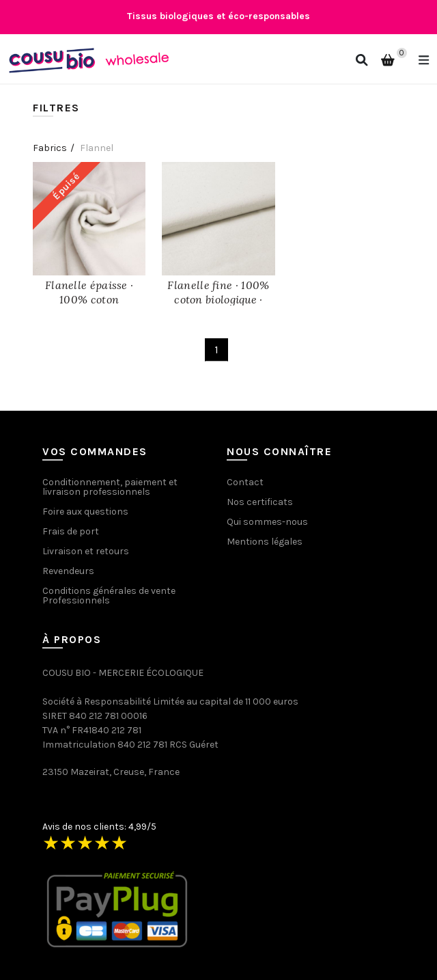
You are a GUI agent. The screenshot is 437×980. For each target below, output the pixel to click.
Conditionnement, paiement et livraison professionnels (110, 487)
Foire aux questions (85, 512)
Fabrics (50, 148)
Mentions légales (265, 542)
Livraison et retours (86, 551)
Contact (245, 482)
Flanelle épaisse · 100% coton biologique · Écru (89, 299)
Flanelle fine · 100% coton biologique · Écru (218, 299)
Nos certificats (260, 502)
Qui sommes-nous (267, 522)
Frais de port (71, 531)
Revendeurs (68, 571)
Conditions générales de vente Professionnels (109, 596)
